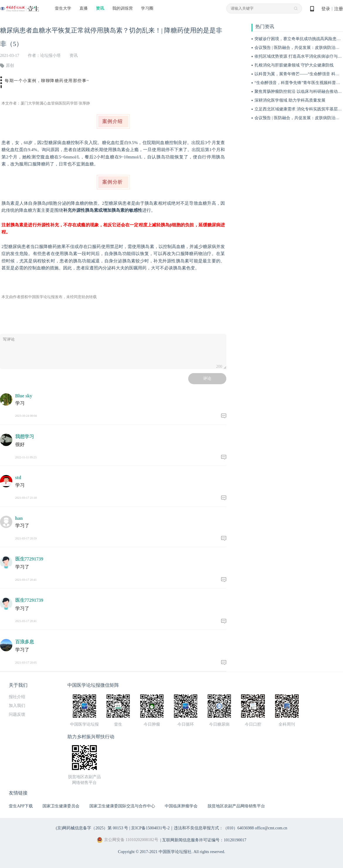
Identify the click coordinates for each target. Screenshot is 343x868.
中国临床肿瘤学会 (181, 806)
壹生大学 (63, 8)
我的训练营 (123, 8)
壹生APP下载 (21, 806)
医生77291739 (29, 559)
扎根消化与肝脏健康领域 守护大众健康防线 (294, 65)
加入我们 (17, 706)
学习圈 (147, 8)
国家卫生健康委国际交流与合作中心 (122, 806)
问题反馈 (17, 714)
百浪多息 (25, 642)
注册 (339, 9)
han (19, 518)
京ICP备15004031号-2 (150, 828)
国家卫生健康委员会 (61, 806)
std (18, 477)
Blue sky (24, 396)
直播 (84, 8)
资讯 (100, 8)
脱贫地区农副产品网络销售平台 (236, 806)
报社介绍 (17, 697)
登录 (326, 9)
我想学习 (25, 436)
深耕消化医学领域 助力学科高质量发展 (290, 100)
